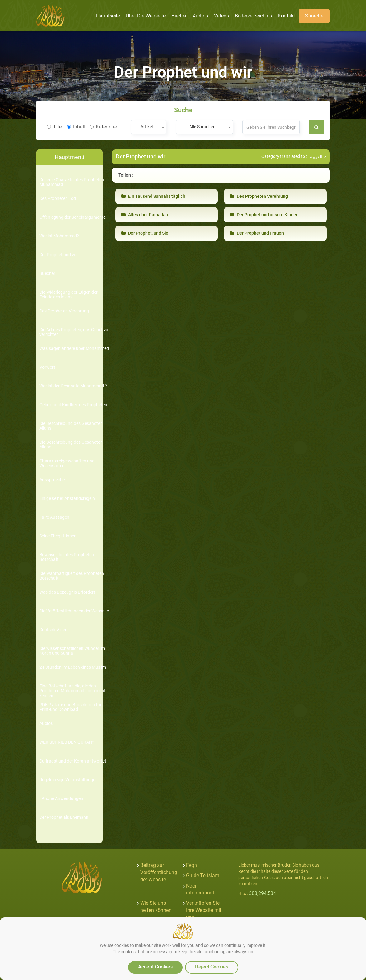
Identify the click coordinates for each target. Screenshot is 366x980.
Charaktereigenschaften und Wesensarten (67, 463)
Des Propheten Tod (58, 199)
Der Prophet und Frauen (257, 233)
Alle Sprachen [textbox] (202, 127)
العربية (318, 157)
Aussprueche (52, 480)
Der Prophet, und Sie (145, 233)
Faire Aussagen (54, 517)
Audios (46, 724)
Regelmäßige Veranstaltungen (69, 780)
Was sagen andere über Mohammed (74, 349)
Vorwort (47, 367)
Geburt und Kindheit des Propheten (73, 405)
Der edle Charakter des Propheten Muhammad (72, 182)
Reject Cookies (212, 967)
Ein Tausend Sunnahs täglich (153, 196)
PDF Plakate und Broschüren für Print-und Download (70, 707)
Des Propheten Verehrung (64, 311)
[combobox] (148, 127)
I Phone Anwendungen (61, 799)
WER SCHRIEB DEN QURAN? (67, 742)
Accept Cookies (155, 967)
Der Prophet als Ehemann (64, 817)
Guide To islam (203, 875)
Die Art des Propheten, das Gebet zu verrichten (74, 332)
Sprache (314, 16)
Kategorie (103, 127)
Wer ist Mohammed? (59, 236)
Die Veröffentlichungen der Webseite (74, 611)
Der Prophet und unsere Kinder (264, 215)
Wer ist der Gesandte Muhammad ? (73, 386)
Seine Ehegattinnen (58, 536)
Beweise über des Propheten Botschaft (67, 557)
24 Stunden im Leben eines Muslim (73, 667)
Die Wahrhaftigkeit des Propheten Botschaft (72, 576)
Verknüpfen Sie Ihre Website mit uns (204, 910)
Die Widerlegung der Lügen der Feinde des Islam (69, 295)
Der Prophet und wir (59, 255)
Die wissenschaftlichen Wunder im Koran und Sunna (72, 651)
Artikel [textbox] (147, 127)
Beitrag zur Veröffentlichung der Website (159, 872)
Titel (55, 127)
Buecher (47, 274)
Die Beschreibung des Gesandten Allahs (71, 426)
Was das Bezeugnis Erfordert (67, 592)
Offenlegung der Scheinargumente (72, 217)
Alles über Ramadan (145, 215)
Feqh (192, 865)
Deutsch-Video (53, 630)
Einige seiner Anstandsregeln (67, 499)
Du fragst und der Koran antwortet (73, 761)
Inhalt (76, 127)
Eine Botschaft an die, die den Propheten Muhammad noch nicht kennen (72, 691)
